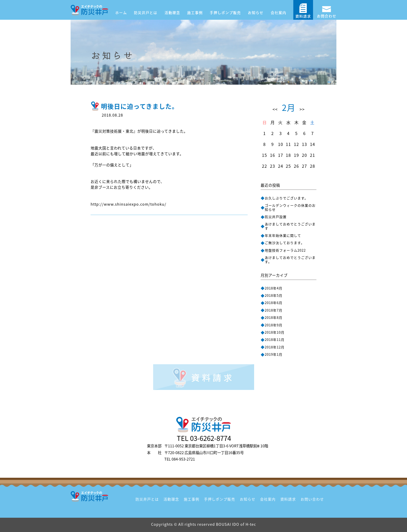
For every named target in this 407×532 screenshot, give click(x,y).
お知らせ (256, 12)
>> (302, 109)
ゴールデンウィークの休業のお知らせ (290, 207)
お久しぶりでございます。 (286, 198)
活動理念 (172, 12)
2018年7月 (274, 310)
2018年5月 (274, 295)
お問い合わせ (312, 499)
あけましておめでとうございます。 (290, 259)
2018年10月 (275, 332)
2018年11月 (275, 339)
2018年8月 (274, 317)
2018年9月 (274, 325)
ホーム (121, 12)
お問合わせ (327, 10)
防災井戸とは (146, 12)
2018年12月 (275, 347)
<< (275, 109)
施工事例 (195, 12)
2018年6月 (274, 303)
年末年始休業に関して (283, 235)
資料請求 (303, 11)
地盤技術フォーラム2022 (285, 250)
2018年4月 (274, 288)
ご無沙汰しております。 (285, 243)
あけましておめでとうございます (290, 226)
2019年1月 (274, 354)
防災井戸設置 (276, 217)
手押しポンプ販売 (225, 12)
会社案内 (279, 12)
